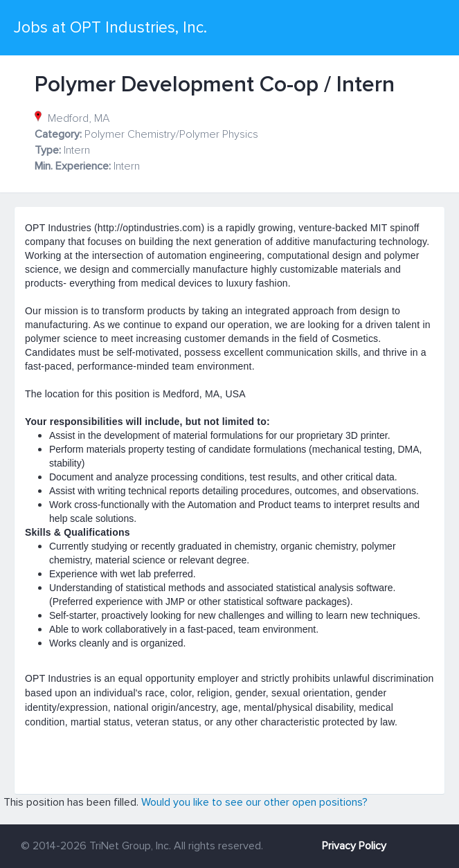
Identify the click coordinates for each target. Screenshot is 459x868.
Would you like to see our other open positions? (254, 802)
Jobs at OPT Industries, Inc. (110, 28)
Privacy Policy (354, 846)
